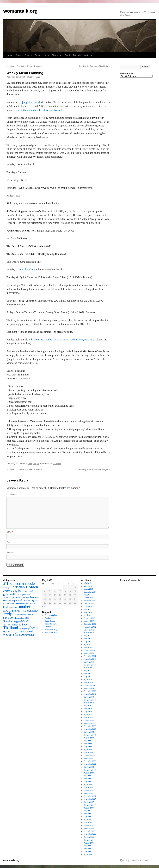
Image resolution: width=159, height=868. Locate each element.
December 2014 (90, 592)
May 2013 (88, 612)
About (18, 55)
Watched (88, 55)
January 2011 (89, 688)
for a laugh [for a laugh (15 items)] (29, 591)
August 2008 (89, 773)
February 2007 (89, 825)
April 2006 (88, 855)
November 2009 (90, 729)
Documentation (51, 615)
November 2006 (90, 834)
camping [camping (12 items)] (6, 588)
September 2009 (90, 735)
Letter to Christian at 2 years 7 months (24, 66)
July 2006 (88, 846)
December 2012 (90, 624)
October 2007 (89, 802)
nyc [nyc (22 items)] (17, 611)
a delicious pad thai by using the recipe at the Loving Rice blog (61, 340)
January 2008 (89, 793)
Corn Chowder (25, 270)
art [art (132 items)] (6, 583)
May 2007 (88, 817)
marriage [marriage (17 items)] (20, 604)
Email (10, 542)
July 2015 (88, 583)
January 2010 (89, 723)
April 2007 (88, 820)
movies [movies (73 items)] (9, 610)
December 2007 (90, 796)
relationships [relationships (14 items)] (22, 615)
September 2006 (90, 840)
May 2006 (88, 852)
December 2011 (90, 656)
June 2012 (88, 639)
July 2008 (88, 776)
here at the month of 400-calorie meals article (39, 110)
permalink (57, 464)
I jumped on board (30, 102)
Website (10, 553)
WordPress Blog (51, 630)
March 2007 (88, 822)
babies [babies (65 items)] (14, 583)
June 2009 (88, 744)
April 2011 (88, 679)
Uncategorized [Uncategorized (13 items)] (16, 632)
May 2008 (88, 782)
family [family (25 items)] (14, 591)
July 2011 (88, 671)
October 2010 (89, 697)
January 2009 (89, 758)
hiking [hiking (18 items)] (20, 594)
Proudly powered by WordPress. (136, 860)
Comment (11, 495)
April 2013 (88, 615)
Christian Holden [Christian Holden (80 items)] (24, 587)
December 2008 (90, 761)
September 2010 (90, 700)
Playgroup (57, 55)
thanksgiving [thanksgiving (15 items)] (24, 628)
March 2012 (88, 647)
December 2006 (90, 831)
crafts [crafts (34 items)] (7, 591)
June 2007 (88, 814)
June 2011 (88, 674)
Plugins (48, 618)
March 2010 (88, 717)
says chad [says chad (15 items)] (20, 618)
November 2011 (90, 659)
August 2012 (89, 633)
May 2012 (88, 642)
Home (10, 55)
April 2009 (88, 749)
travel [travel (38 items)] (7, 631)
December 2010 (90, 691)
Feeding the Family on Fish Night (95, 66)
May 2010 (88, 712)
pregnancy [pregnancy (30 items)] (32, 611)
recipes (36, 464)
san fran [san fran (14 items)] (30, 615)
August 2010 (89, 703)
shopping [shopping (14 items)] (17, 621)
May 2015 (88, 586)
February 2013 (89, 618)
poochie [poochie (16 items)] (23, 611)
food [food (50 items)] (21, 591)
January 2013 (89, 621)
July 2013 (88, 609)
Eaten (38, 55)
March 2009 (88, 752)
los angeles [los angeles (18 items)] (33, 601)
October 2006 (89, 837)
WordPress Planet (52, 633)
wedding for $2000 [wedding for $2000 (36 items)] (15, 635)
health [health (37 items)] (13, 594)
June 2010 (88, 709)
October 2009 (89, 732)
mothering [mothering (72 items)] (27, 607)
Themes (48, 627)
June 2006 (88, 849)
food (30, 464)
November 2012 (90, 627)
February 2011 (89, 685)
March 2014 (88, 598)
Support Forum (51, 624)
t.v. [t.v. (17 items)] (30, 625)
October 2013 (89, 606)
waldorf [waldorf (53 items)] (28, 631)
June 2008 (88, 779)
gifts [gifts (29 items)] (6, 594)
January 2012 (89, 653)
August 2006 (89, 843)
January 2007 (89, 828)
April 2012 (88, 644)
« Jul (44, 606)
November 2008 (90, 764)
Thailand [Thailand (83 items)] (11, 628)
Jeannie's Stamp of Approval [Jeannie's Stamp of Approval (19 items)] (16, 597)
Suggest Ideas (50, 621)
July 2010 (88, 706)
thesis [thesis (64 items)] (34, 628)
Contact (28, 55)
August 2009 (89, 738)
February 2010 (89, 720)
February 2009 (89, 755)
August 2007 (89, 808)
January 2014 (89, 604)
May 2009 (88, 747)
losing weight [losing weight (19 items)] (9, 604)
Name (10, 532)
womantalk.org (20, 11)
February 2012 (89, 650)
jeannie (37, 77)
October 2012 (89, 630)
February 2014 (89, 601)
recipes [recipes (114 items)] (10, 614)
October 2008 (89, 767)
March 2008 (88, 787)
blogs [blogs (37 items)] (23, 584)
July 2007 (88, 811)
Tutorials (77, 55)
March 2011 (88, 682)
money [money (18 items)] (15, 607)
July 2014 (88, 595)
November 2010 (90, 694)
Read (67, 55)
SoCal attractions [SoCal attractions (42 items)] (16, 623)
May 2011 (88, 677)
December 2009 (90, 726)
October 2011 (89, 662)
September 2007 (90, 805)
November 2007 (90, 799)
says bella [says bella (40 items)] (10, 618)
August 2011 (89, 668)
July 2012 (88, 636)
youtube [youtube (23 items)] (31, 635)
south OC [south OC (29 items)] (23, 624)
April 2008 (88, 785)
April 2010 (88, 714)
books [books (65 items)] (31, 583)
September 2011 (90, 665)
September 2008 (90, 770)
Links (46, 55)
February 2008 (89, 790)
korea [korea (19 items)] (25, 600)
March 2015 (88, 589)
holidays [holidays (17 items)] (27, 594)
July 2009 (88, 741)
